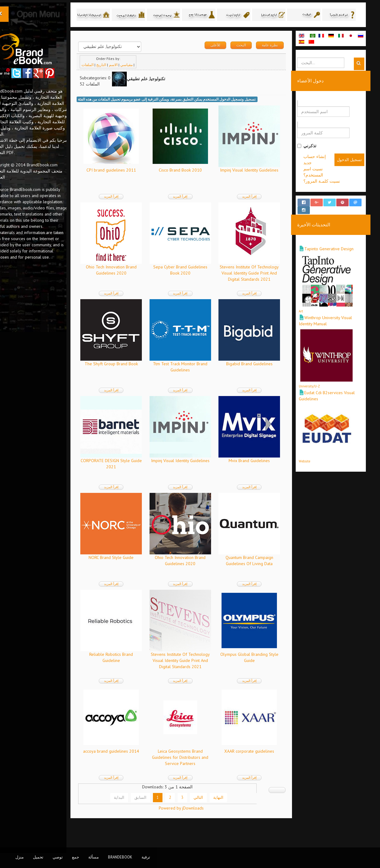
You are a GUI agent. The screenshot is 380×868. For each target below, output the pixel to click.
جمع (76, 857)
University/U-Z (319, 394)
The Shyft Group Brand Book (129, 377)
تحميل (38, 857)
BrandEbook (120, 857)
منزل (20, 857)
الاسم (133, 78)
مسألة (94, 857)
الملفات (108, 78)
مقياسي (146, 78)
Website (314, 469)
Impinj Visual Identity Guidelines (260, 183)
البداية (139, 810)
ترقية (146, 857)
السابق (160, 810)
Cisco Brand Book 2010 (195, 183)
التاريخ (121, 78)
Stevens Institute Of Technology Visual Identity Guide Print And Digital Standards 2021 (260, 286)
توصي (58, 857)
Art (310, 319)
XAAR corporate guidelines (260, 764)
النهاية (238, 810)
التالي (218, 810)
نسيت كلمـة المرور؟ (331, 194)
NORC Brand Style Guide (129, 570)
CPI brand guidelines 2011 (129, 183)
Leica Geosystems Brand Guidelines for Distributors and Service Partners (195, 770)
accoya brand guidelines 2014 (129, 764)
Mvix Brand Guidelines (260, 474)
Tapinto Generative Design (338, 256)
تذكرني (316, 159)
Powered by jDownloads (196, 831)
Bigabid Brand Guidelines (260, 377)
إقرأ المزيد (129, 209)
